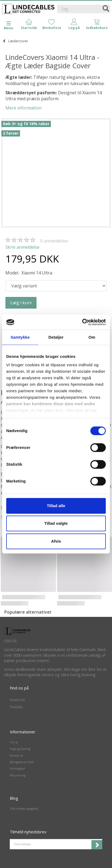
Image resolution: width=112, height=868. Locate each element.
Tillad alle (56, 506)
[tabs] (97, 25)
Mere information (24, 108)
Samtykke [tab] (20, 337)
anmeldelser (55, 241)
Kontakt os (16, 756)
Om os (14, 742)
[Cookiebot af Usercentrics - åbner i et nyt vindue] (82, 322)
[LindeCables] (28, 9)
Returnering (18, 775)
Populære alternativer (28, 612)
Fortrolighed (17, 769)
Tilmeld (97, 845)
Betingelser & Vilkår (22, 762)
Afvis (56, 541)
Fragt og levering (20, 749)
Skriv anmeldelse (22, 247)
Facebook (17, 700)
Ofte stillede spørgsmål (24, 809)
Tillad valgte (56, 523)
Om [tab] (92, 337)
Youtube (16, 707)
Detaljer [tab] (56, 337)
